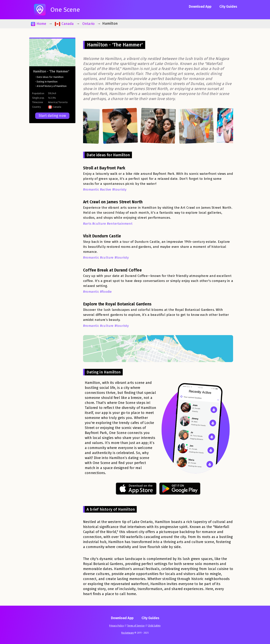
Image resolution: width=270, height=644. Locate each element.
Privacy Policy (116, 626)
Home (39, 24)
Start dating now (52, 116)
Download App (200, 7)
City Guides (228, 7)
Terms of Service (136, 626)
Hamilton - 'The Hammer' (51, 71)
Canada (64, 24)
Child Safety (154, 626)
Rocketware (128, 633)
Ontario (88, 24)
